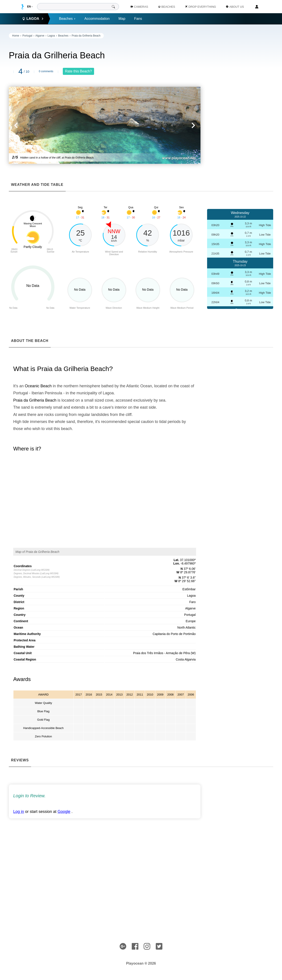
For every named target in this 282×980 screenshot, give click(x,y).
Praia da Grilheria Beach (86, 36)
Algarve (40, 36)
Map (122, 19)
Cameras (139, 7)
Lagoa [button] (33, 19)
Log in (19, 812)
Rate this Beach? (78, 71)
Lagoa (51, 36)
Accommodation (97, 19)
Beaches (67, 19)
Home (16, 36)
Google (64, 812)
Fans (138, 19)
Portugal (27, 36)
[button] (57, 125)
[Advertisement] (240, 99)
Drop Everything (200, 7)
